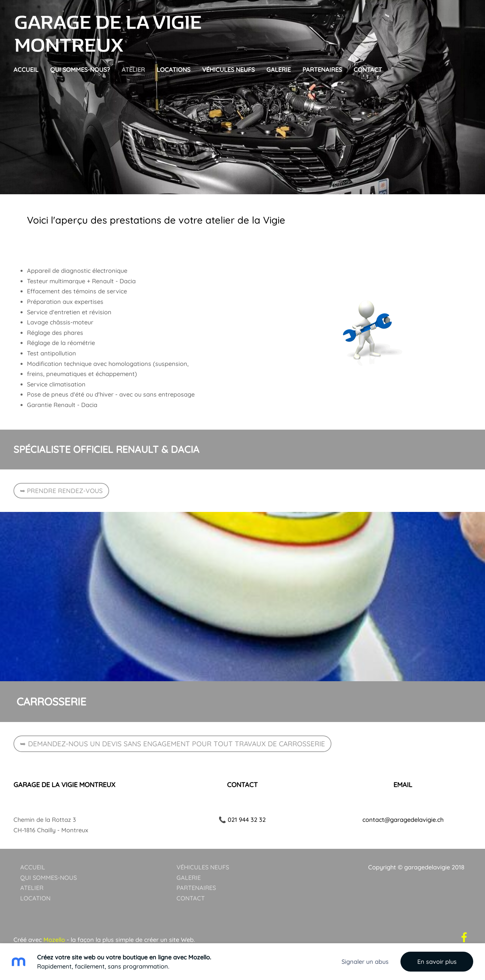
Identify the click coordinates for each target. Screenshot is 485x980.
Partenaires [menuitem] (322, 70)
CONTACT (191, 883)
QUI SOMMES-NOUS (48, 863)
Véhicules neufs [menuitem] (228, 70)
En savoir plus (437, 962)
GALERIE (189, 863)
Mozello (54, 925)
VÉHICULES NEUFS (203, 852)
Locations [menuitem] (173, 70)
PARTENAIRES (196, 873)
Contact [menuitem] (368, 70)
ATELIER (32, 873)
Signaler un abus (365, 962)
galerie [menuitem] (279, 70)
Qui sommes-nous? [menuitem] (80, 70)
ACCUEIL (33, 852)
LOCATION (35, 883)
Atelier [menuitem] (133, 70)
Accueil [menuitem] (26, 70)
